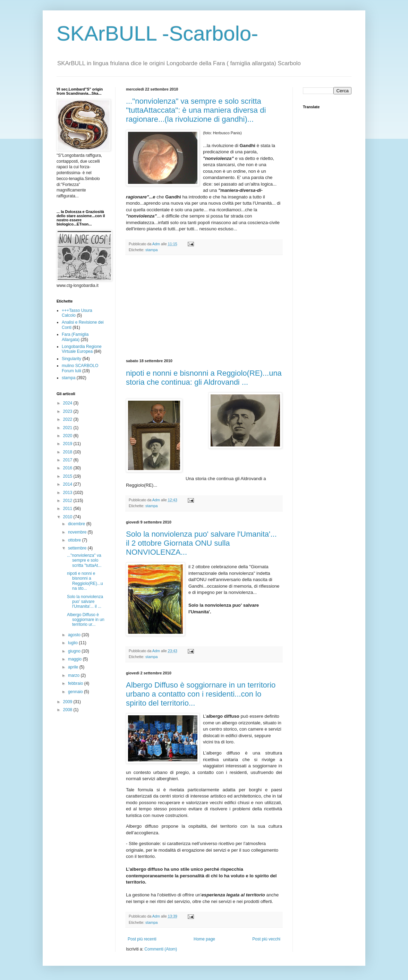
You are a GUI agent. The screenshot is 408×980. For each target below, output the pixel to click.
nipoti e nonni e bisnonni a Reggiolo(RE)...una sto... (85, 581)
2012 (68, 501)
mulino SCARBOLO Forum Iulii (80, 368)
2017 (68, 460)
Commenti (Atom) (161, 949)
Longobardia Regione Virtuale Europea (82, 349)
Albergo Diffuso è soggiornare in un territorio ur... (86, 620)
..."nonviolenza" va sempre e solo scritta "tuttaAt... (84, 560)
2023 (68, 411)
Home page (204, 939)
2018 (68, 452)
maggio (75, 659)
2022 (68, 419)
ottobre (75, 540)
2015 (68, 476)
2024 (68, 403)
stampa (151, 250)
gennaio (76, 692)
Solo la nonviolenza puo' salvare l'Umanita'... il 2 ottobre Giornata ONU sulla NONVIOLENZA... (201, 543)
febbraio (76, 683)
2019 (68, 444)
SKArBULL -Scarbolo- (157, 33)
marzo (74, 675)
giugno (75, 651)
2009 (68, 702)
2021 (68, 428)
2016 (68, 468)
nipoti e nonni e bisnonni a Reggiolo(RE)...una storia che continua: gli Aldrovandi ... (204, 378)
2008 (68, 710)
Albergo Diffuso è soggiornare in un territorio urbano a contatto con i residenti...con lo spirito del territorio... (201, 694)
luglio (73, 643)
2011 (68, 509)
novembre (78, 532)
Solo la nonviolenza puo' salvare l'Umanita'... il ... (85, 602)
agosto (75, 635)
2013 (68, 493)
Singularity (71, 359)
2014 (68, 484)
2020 (68, 436)
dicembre (77, 524)
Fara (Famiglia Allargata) (75, 337)
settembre (78, 548)
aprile (74, 667)
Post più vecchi (266, 939)
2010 (68, 517)
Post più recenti (142, 939)
